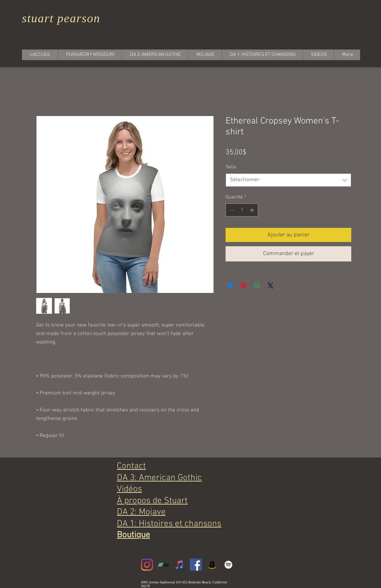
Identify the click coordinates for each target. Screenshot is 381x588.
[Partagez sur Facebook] (230, 286)
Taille (231, 167)
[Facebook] (196, 565)
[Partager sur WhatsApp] (257, 286)
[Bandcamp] (163, 565)
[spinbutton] (242, 210)
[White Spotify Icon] (228, 565)
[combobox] (288, 180)
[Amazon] (212, 565)
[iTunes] (180, 565)
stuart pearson (61, 18)
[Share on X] (271, 286)
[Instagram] (147, 565)
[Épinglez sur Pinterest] (244, 286)
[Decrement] (231, 210)
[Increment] (253, 210)
